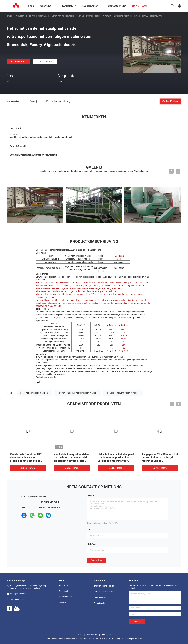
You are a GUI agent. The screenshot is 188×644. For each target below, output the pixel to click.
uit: (89, 529)
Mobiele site (92, 635)
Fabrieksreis (64, 591)
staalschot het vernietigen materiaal (123, 393)
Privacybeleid (107, 635)
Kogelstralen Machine (36, 16)
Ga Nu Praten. (18, 62)
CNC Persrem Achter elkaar (105, 592)
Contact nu (97, 560)
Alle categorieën (100, 603)
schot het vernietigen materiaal (34, 393)
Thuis (9, 16)
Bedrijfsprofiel (65, 586)
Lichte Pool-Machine (102, 598)
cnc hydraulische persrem (104, 586)
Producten (19, 16)
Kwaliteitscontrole (66, 597)
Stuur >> (137, 622)
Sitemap (79, 635)
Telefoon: (92, 544)
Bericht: (91, 495)
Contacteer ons (65, 602)
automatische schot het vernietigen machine (77, 393)
